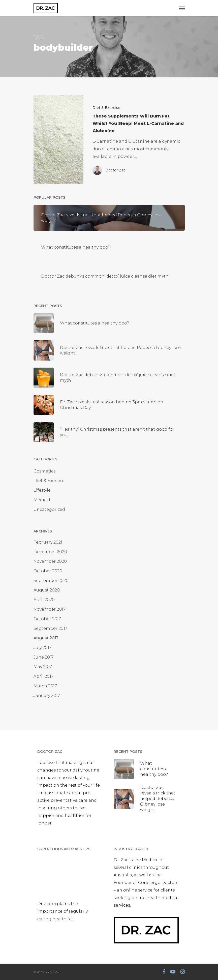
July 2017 (42, 648)
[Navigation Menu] (182, 8)
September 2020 (51, 581)
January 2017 (47, 695)
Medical (42, 500)
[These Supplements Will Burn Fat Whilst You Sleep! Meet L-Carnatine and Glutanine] (58, 139)
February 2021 (48, 542)
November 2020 (50, 561)
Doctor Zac (115, 170)
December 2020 (50, 552)
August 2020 (47, 590)
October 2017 (47, 619)
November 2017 (50, 609)
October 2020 (48, 571)
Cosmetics (44, 471)
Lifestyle (42, 490)
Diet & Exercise (106, 108)
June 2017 (44, 657)
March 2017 (45, 686)
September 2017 (50, 628)
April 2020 (44, 600)
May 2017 (43, 667)
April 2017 (43, 676)
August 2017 (46, 638)
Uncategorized (49, 509)
